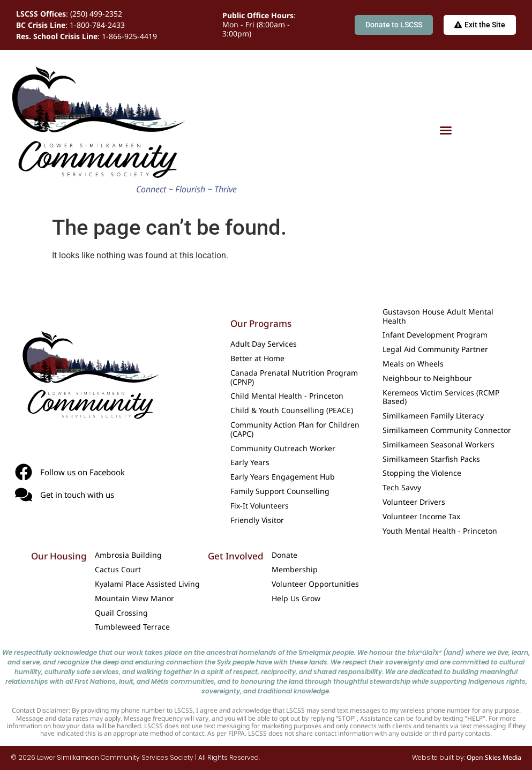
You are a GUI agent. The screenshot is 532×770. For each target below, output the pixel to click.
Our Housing (59, 556)
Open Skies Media (494, 757)
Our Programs (261, 323)
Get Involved (236, 556)
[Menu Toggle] (446, 130)
